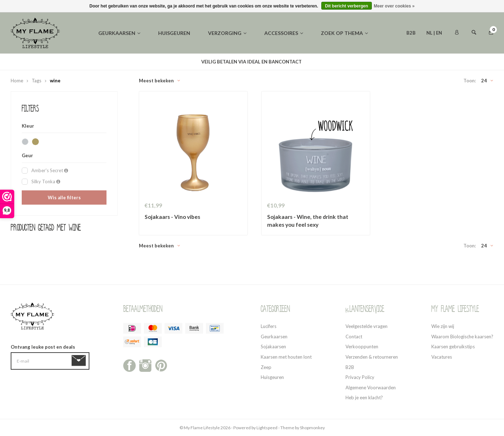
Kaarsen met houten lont (286, 357)
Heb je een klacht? (364, 397)
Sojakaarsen (273, 347)
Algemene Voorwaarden (371, 388)
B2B (411, 33)
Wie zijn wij (443, 326)
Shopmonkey (312, 428)
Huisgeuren (174, 33)
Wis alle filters (64, 198)
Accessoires (284, 33)
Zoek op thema (344, 33)
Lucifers (269, 326)
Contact (354, 337)
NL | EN (434, 33)
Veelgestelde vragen (367, 326)
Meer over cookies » (394, 6)
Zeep (266, 367)
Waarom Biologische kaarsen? (462, 337)
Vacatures (442, 357)
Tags (37, 81)
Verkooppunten (362, 347)
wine (55, 81)
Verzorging (227, 33)
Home (17, 81)
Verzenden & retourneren (372, 357)
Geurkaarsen (119, 33)
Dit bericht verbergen (347, 6)
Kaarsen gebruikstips (453, 347)
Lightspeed (267, 428)
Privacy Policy (360, 377)
